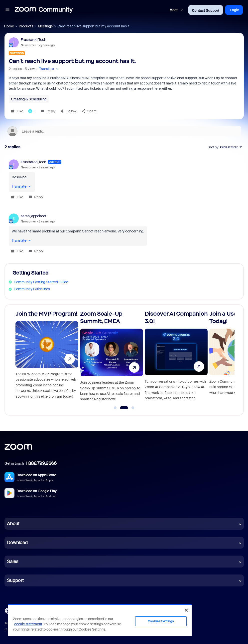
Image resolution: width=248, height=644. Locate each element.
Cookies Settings (161, 621)
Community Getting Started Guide (41, 282)
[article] (124, 180)
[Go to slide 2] (124, 408)
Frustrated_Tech (33, 40)
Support (15, 580)
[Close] (186, 610)
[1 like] (32, 111)
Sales (13, 562)
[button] (7, 10)
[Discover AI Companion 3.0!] (176, 358)
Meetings (45, 26)
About (13, 524)
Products (26, 26)
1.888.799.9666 (41, 463)
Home (9, 26)
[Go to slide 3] (133, 408)
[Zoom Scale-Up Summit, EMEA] (112, 358)
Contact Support (206, 10)
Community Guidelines (32, 289)
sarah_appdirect (34, 216)
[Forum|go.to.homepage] (44, 10)
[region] (100, 620)
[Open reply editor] (124, 131)
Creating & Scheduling (29, 99)
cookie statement (28, 624)
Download (17, 543)
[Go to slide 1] (115, 408)
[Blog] (8, 610)
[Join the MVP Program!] (47, 358)
